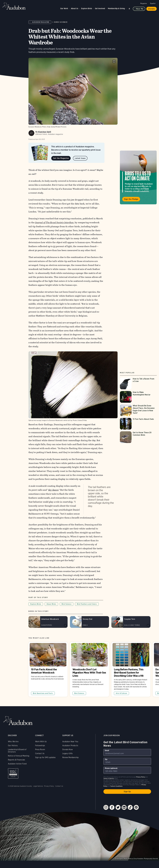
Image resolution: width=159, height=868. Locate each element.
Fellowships (40, 746)
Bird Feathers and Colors (87, 604)
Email (107, 750)
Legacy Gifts (67, 753)
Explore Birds (87, 8)
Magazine (144, 3)
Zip (106, 759)
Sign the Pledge (131, 199)
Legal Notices (38, 786)
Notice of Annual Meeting (19, 756)
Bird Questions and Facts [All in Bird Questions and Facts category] (43, 693)
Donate (152, 9)
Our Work (64, 8)
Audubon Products (70, 746)
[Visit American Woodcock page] (48, 622)
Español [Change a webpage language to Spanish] (153, 3)
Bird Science (61, 22)
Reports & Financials (17, 760)
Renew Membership (70, 757)
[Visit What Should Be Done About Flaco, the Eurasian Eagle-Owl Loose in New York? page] (138, 410)
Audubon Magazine (41, 22)
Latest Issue (80, 158)
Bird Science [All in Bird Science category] (79, 693)
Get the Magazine (61, 158)
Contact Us (40, 753)
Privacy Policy (49, 786)
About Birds (51, 604)
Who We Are (13, 742)
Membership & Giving (116, 8)
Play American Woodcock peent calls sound (65, 625)
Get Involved (100, 8)
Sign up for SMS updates (45, 757)
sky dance (53, 490)
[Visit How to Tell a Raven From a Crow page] (138, 383)
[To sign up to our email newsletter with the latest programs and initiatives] (127, 752)
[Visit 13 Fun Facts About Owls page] (138, 424)
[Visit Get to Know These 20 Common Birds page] (138, 437)
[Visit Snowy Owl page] (89, 622)
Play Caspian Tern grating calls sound (148, 625)
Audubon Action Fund (17, 764)
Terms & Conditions (116, 786)
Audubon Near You (70, 742)
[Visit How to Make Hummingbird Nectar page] (138, 397)
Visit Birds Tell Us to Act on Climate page (138, 177)
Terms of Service (109, 778)
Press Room (40, 749)
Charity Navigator (13, 773)
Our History (13, 746)
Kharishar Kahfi (45, 132)
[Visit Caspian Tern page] (131, 622)
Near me (140, 9)
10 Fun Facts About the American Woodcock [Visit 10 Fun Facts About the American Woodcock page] (48, 669)
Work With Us (41, 742)
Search (130, 8)
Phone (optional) (111, 768)
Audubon (14, 6)
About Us (75, 8)
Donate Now (68, 749)
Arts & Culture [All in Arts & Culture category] (121, 693)
